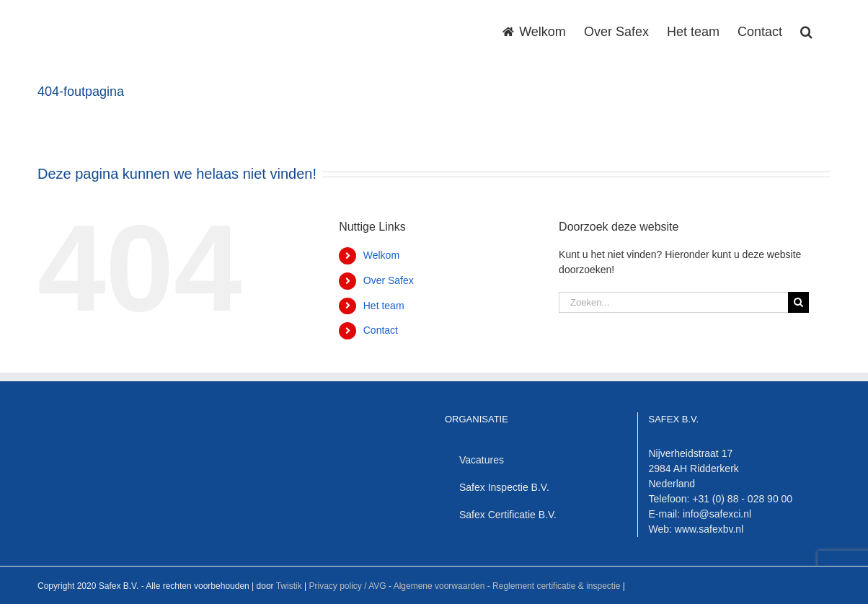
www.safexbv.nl (709, 529)
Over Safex (389, 280)
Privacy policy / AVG (347, 586)
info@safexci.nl (717, 514)
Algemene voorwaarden (439, 586)
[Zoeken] (798, 302)
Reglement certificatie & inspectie (556, 586)
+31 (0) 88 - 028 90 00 (742, 499)
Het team (384, 306)
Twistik (289, 586)
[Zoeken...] (673, 302)
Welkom (381, 255)
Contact (381, 330)
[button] (806, 30)
